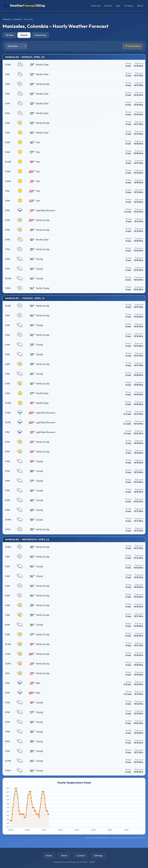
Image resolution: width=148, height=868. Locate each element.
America (7, 19)
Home (49, 856)
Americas (96, 6)
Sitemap (98, 856)
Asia (118, 6)
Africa (140, 6)
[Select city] (16, 46)
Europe (108, 6)
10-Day (10, 35)
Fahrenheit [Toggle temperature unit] (133, 46)
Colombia (17, 19)
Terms (64, 856)
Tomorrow (40, 35)
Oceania (129, 6)
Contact (81, 856)
